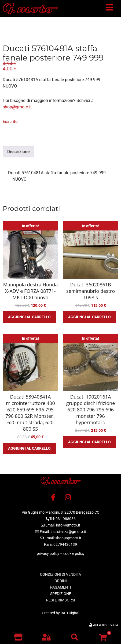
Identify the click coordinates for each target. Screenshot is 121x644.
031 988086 (66, 519)
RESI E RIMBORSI (61, 600)
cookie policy (74, 554)
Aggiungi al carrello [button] (29, 317)
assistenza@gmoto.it (68, 532)
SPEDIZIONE (61, 594)
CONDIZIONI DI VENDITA (61, 574)
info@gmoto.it (68, 525)
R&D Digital (70, 613)
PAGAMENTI (61, 587)
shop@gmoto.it (17, 107)
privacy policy (48, 554)
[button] (109, 9)
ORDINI (61, 581)
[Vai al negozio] (18, 637)
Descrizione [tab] (19, 152)
